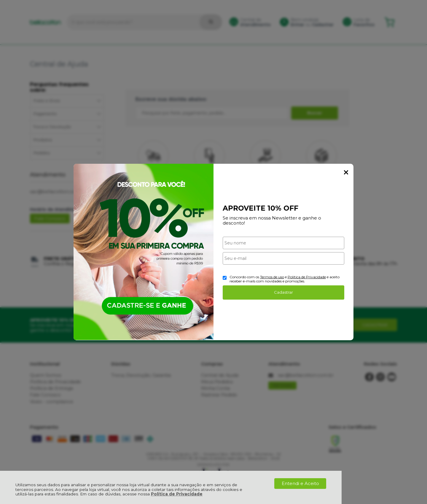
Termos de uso (272, 277)
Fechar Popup (346, 172)
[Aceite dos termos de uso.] (225, 278)
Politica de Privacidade (307, 277)
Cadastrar (283, 292)
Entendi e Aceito (300, 483)
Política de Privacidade (177, 494)
